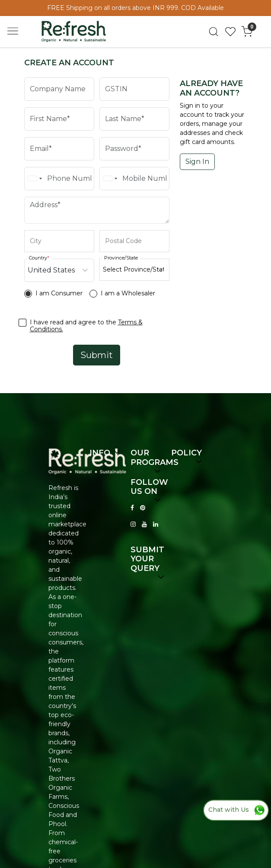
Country (39, 258)
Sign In (197, 162)
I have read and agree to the (86, 326)
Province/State (121, 258)
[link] (214, 32)
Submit (97, 355)
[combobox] (35, 179)
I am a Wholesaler (128, 293)
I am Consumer (59, 293)
